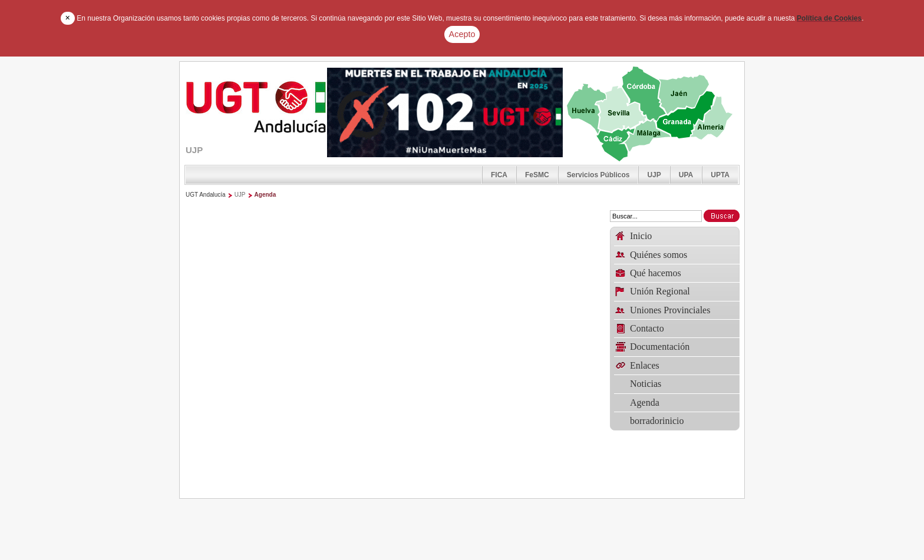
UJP (654, 175)
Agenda (265, 195)
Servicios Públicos (598, 175)
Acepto (462, 34)
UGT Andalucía (206, 195)
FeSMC (537, 175)
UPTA (720, 175)
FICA (499, 175)
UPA (686, 175)
